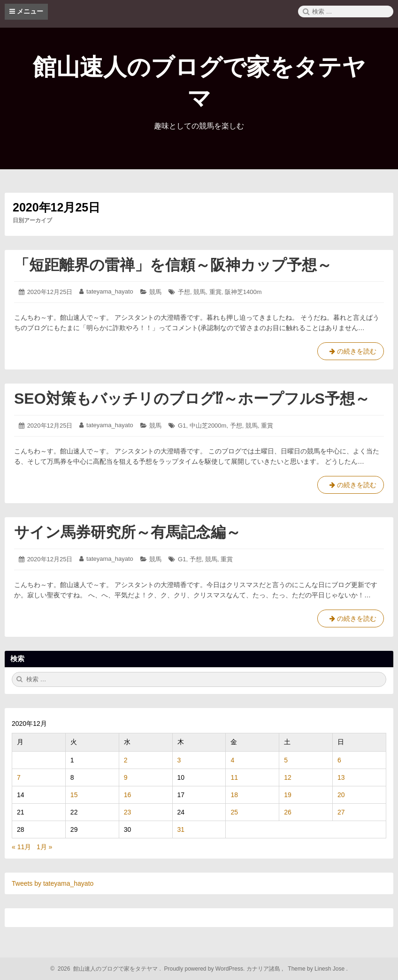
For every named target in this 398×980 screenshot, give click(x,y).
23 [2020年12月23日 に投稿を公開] (128, 812)
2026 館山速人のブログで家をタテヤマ (106, 969)
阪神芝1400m (243, 292)
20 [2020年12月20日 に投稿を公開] (341, 795)
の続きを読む (351, 353)
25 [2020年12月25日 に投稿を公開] (234, 812)
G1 (182, 426)
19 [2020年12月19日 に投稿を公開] (288, 795)
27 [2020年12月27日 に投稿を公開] (341, 812)
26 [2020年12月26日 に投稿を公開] (288, 812)
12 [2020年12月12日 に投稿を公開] (288, 777)
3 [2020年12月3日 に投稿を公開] (179, 760)
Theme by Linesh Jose (317, 969)
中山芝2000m (208, 426)
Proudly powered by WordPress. (204, 969)
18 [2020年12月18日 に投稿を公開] (234, 795)
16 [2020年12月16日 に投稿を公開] (128, 795)
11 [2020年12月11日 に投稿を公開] (234, 777)
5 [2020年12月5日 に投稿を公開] (286, 760)
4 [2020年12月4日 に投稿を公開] (232, 760)
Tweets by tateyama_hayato (53, 883)
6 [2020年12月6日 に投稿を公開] (339, 760)
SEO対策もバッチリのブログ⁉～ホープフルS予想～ (192, 399)
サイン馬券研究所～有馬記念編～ (127, 532)
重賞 (215, 292)
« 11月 (21, 847)
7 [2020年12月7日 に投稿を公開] (19, 777)
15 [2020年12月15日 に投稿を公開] (74, 795)
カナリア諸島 (264, 969)
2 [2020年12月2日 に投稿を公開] (126, 760)
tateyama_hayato (110, 291)
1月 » (44, 847)
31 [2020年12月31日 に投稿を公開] (181, 829)
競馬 (155, 292)
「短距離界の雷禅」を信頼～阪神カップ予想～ (173, 265)
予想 (184, 292)
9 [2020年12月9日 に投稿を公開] (126, 777)
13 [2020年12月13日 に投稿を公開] (341, 777)
